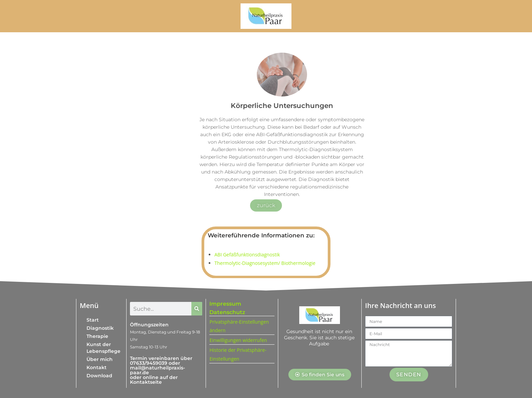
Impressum (225, 304)
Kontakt (97, 367)
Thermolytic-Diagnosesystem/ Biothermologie (265, 263)
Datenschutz (227, 312)
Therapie (97, 336)
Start (93, 320)
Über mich (100, 359)
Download (99, 376)
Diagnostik (100, 328)
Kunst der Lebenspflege (103, 348)
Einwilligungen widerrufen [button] (238, 340)
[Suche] (197, 309)
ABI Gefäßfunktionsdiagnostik (247, 255)
